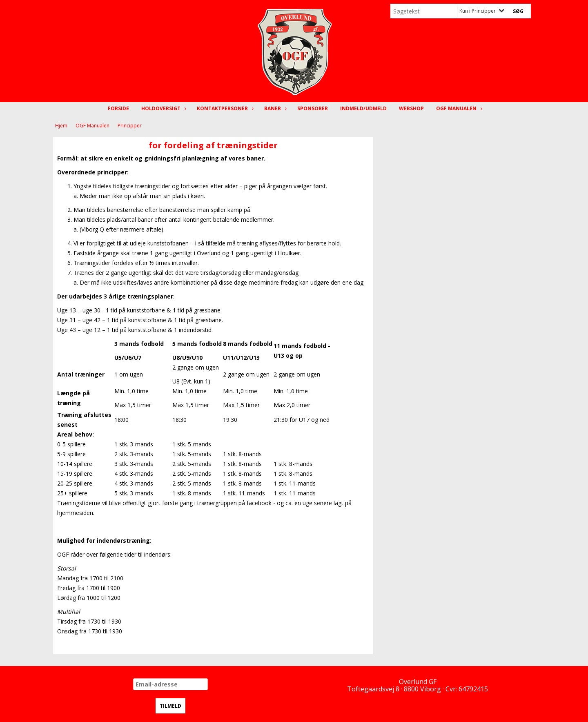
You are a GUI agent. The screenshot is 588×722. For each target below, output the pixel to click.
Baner (275, 108)
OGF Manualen (458, 108)
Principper (130, 126)
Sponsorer (313, 108)
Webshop (411, 108)
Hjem (61, 126)
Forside (118, 108)
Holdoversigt (163, 108)
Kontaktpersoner (224, 108)
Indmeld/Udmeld (363, 108)
